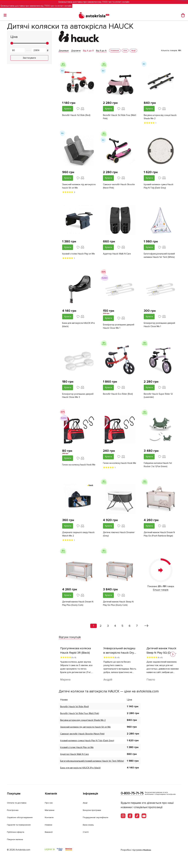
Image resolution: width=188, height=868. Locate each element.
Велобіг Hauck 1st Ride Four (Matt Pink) (120, 117)
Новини (49, 825)
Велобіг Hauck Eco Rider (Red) (118, 395)
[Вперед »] (146, 628)
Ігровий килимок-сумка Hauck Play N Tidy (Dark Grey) (159, 187)
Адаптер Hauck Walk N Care (117, 255)
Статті (86, 832)
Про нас (49, 803)
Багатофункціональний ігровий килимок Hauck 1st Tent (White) (160, 256)
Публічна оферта (17, 832)
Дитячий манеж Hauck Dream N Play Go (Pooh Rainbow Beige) (160, 536)
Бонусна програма (93, 810)
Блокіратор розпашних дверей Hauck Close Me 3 (78, 397)
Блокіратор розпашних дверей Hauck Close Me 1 (119, 328)
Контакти (50, 817)
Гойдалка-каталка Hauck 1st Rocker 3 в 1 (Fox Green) (158, 467)
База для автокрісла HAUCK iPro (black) (79, 326)
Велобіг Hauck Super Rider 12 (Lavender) (158, 397)
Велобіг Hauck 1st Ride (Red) (77, 115)
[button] (173, 657)
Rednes (147, 850)
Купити (68, 109)
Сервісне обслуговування (22, 817)
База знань (89, 825)
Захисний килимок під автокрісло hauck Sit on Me (76, 187)
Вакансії (49, 832)
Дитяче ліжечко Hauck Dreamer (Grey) (119, 536)
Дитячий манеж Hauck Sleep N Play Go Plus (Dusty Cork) (119, 606)
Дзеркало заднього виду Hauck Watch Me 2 (79, 536)
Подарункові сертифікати (98, 817)
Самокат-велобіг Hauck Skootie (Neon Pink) (119, 187)
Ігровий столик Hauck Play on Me (79, 255)
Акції (86, 803)
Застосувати (29, 58)
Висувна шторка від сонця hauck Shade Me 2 (160, 117)
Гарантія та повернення (21, 825)
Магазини (51, 810)
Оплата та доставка (18, 803)
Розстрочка (14, 810)
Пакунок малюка (16, 839)
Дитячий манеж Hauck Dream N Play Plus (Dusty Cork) (78, 606)
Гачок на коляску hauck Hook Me (79, 467)
